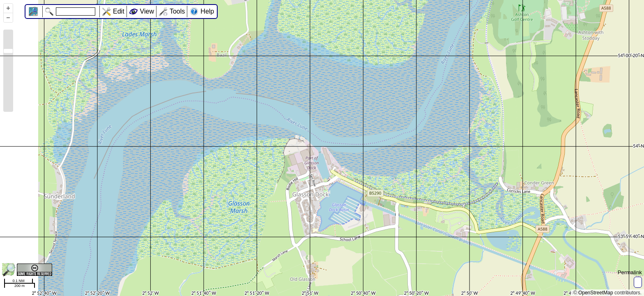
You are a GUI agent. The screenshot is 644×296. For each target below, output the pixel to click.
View (147, 11)
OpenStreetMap (596, 293)
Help (207, 11)
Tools (177, 11)
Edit (119, 11)
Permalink (630, 272)
